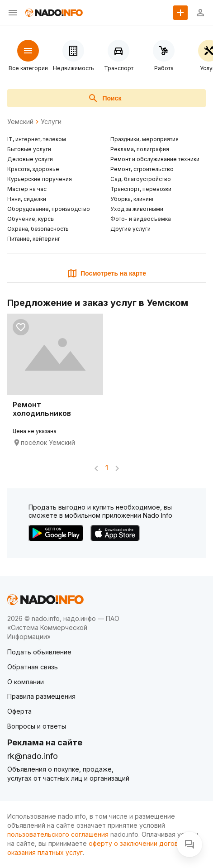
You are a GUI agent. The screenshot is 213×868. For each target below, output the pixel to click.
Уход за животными (137, 209)
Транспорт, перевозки (141, 189)
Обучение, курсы (31, 219)
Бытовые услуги (29, 149)
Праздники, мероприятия (144, 139)
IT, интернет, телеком (37, 139)
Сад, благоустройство (141, 179)
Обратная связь (33, 667)
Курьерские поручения (40, 179)
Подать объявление (39, 652)
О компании (26, 682)
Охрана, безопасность (38, 229)
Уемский (20, 122)
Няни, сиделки (27, 199)
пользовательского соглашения (58, 834)
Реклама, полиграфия (140, 149)
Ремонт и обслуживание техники (155, 159)
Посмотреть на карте (106, 273)
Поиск (104, 98)
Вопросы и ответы (37, 726)
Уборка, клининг (132, 199)
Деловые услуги (30, 159)
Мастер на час (27, 189)
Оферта (19, 711)
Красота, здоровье (33, 169)
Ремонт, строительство (142, 169)
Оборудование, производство (49, 209)
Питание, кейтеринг (34, 239)
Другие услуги (130, 229)
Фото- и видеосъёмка (141, 219)
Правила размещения (41, 696)
